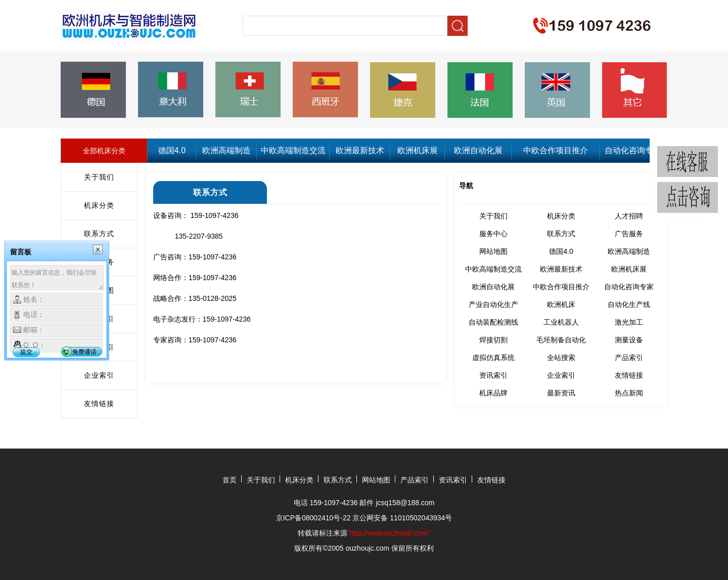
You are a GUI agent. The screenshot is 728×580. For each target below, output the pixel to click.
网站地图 (493, 251)
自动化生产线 (629, 304)
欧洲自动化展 (478, 150)
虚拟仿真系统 (493, 358)
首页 (230, 480)
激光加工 (629, 322)
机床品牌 (493, 393)
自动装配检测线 (493, 322)
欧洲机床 (561, 304)
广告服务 (629, 234)
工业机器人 (561, 322)
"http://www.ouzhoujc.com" (389, 533)
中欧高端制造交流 (293, 150)
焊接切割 (493, 340)
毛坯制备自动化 (561, 340)
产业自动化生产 (493, 304)
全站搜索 (561, 358)
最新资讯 (561, 393)
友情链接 (99, 404)
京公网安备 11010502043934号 (402, 518)
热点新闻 (629, 393)
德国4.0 (172, 150)
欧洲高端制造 (226, 150)
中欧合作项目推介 (556, 150)
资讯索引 (493, 375)
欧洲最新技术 (360, 150)
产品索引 (629, 358)
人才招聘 (629, 216)
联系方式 (99, 234)
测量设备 (629, 340)
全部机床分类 (104, 151)
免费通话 (84, 352)
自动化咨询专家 (633, 150)
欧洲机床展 (418, 150)
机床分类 (99, 205)
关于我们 (99, 177)
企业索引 (99, 375)
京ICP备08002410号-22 (313, 518)
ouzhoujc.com (368, 548)
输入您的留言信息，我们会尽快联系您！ (57, 278)
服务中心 (493, 234)
